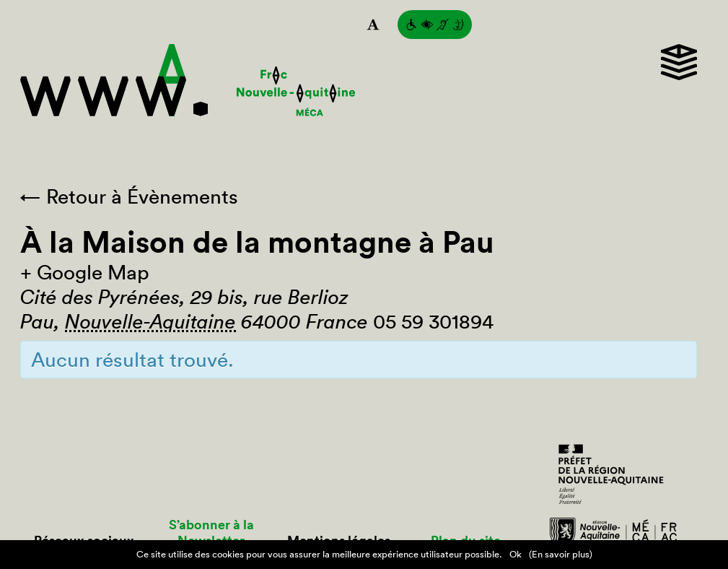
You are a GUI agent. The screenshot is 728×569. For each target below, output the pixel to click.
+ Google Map (85, 272)
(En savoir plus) (561, 554)
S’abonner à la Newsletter (211, 533)
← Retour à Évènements (129, 196)
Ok (516, 554)
